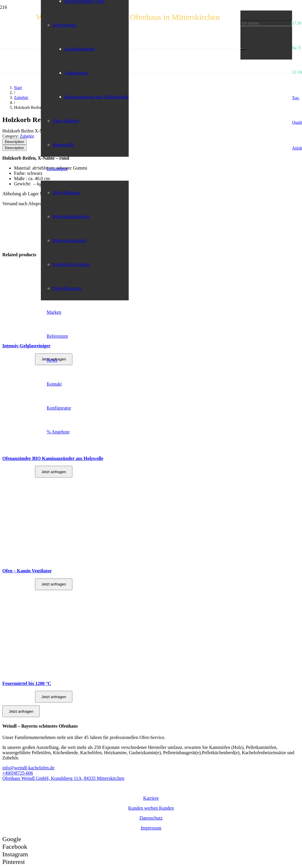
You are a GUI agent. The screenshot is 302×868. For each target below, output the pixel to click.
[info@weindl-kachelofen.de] (151, 768)
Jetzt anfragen (54, 584)
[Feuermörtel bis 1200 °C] (36, 674)
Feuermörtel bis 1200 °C (27, 683)
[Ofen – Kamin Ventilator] (36, 562)
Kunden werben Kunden (151, 808)
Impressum (151, 828)
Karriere (151, 798)
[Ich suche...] (266, 23)
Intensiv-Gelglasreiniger (26, 346)
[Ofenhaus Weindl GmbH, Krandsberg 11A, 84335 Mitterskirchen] (151, 778)
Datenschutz (151, 818)
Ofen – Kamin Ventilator (27, 571)
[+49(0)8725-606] (151, 773)
